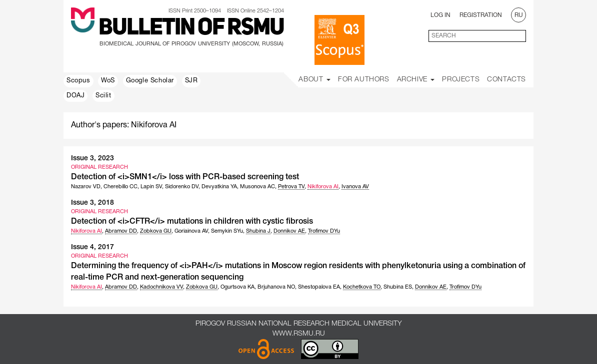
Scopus (78, 81)
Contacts (506, 80)
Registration (481, 15)
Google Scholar (150, 81)
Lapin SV (151, 187)
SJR (191, 81)
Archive (416, 80)
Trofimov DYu (324, 231)
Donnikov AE (289, 231)
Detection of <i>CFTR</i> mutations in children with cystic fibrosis (192, 222)
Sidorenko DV (182, 187)
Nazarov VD (86, 187)
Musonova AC (257, 187)
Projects (461, 80)
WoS (108, 81)
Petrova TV (291, 187)
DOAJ (75, 96)
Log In (440, 15)
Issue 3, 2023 (92, 159)
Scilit (103, 96)
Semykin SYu (227, 231)
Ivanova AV (355, 187)
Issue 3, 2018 (92, 203)
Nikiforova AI (323, 187)
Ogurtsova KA (237, 287)
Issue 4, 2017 (92, 247)
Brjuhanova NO (276, 287)
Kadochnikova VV (161, 287)
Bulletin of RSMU (191, 28)
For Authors (364, 80)
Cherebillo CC (120, 187)
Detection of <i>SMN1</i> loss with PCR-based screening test (185, 177)
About (314, 80)
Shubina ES (398, 287)
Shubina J (258, 231)
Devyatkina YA (219, 187)
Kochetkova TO (362, 287)
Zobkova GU (156, 231)
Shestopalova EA (319, 287)
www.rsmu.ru (299, 334)
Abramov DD (121, 231)
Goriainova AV (191, 231)
